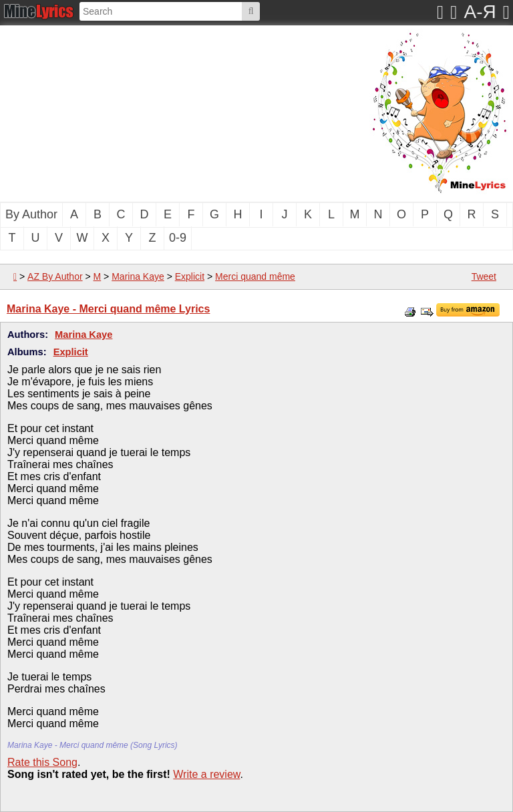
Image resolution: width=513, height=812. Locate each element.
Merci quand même (255, 276)
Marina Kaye (138, 276)
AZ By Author (55, 276)
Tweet (484, 276)
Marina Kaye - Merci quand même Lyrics (108, 309)
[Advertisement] (137, 112)
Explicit (190, 276)
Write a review (206, 774)
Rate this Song (42, 762)
